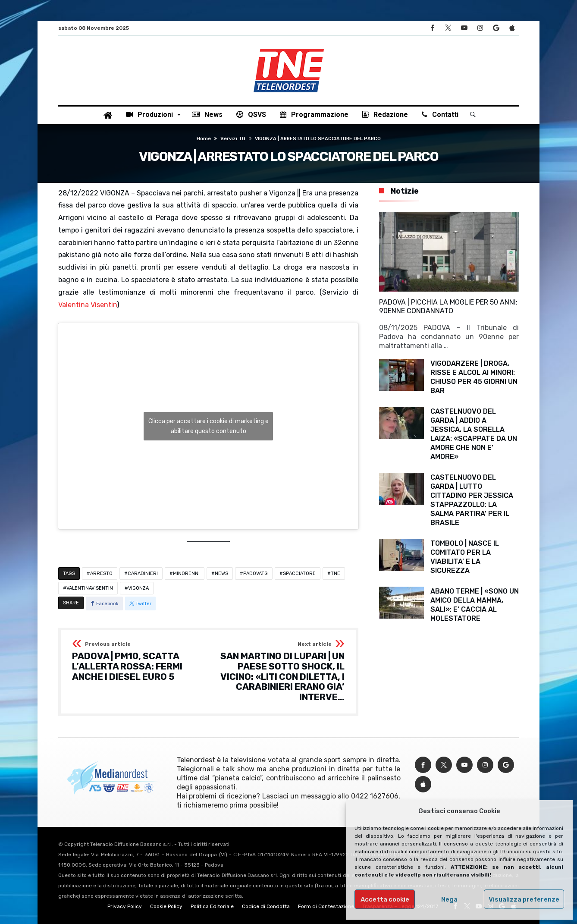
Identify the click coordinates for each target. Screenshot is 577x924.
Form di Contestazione (326, 906)
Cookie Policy (166, 906)
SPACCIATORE (299, 574)
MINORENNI (186, 574)
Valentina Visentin (88, 305)
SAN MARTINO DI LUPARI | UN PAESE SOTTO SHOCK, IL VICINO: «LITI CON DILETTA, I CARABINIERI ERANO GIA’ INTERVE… (279, 672)
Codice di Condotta (266, 906)
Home (204, 139)
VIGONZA (138, 588)
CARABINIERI (143, 574)
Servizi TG (233, 139)
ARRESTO (101, 574)
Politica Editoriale (212, 906)
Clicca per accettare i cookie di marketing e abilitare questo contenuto (209, 426)
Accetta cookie (385, 899)
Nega (449, 899)
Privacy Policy (125, 906)
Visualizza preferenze (524, 899)
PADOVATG (256, 574)
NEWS (221, 574)
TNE (336, 574)
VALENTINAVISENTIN (90, 588)
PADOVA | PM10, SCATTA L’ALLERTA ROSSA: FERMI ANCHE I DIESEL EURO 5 (137, 662)
